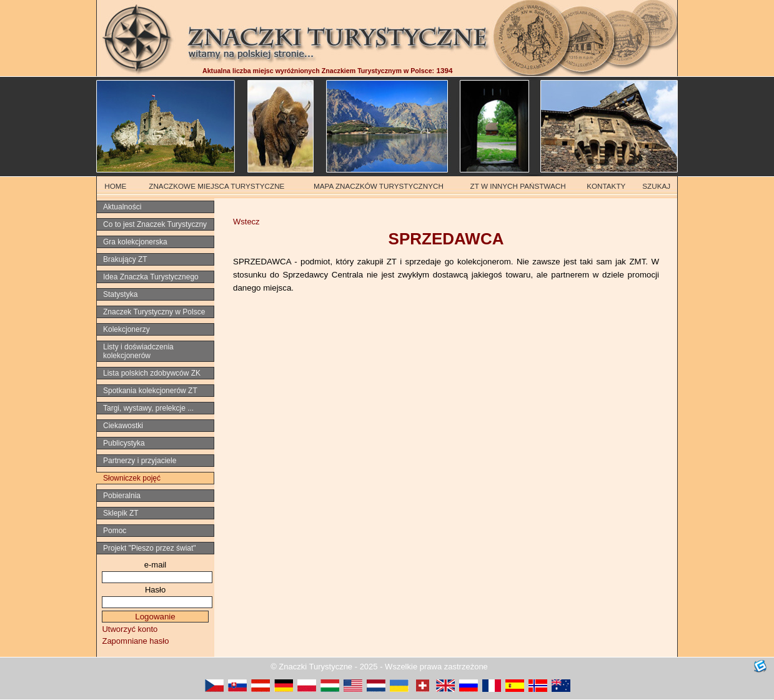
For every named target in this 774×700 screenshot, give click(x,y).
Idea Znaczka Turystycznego (151, 277)
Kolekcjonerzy (127, 329)
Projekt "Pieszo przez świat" (150, 548)
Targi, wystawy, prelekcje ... (148, 408)
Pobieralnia (122, 496)
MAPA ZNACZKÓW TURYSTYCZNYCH (379, 186)
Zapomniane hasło (135, 641)
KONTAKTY (606, 186)
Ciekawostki (123, 426)
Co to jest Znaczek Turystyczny (155, 224)
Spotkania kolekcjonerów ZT (150, 391)
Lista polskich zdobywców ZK (152, 373)
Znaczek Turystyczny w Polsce (154, 312)
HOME (115, 186)
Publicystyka (124, 443)
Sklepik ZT (121, 513)
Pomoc (115, 531)
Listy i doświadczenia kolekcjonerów (138, 351)
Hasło (155, 590)
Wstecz (246, 222)
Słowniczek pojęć (132, 478)
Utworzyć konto (130, 629)
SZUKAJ (656, 186)
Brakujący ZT (125, 259)
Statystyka (120, 294)
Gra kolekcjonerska (135, 242)
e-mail (155, 565)
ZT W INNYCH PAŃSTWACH (518, 186)
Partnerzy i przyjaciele (140, 461)
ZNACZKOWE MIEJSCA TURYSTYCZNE (216, 186)
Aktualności (122, 207)
